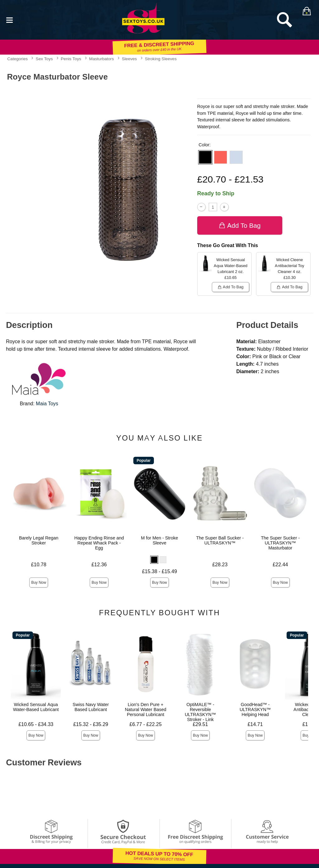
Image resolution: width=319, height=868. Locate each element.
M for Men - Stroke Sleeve (159, 540)
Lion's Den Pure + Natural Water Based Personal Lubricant (146, 710)
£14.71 (255, 724)
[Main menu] (9, 20)
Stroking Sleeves (161, 59)
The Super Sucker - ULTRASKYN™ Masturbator (280, 543)
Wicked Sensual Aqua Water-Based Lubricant (36, 707)
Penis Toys (71, 59)
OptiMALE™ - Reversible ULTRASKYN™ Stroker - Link (200, 712)
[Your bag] (307, 11)
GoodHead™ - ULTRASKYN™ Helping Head (255, 710)
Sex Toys (44, 59)
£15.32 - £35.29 (91, 724)
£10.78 (39, 565)
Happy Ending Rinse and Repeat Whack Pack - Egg (99, 543)
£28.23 (220, 565)
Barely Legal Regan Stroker (39, 540)
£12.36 (99, 565)
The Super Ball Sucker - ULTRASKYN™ (220, 540)
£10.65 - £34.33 (36, 724)
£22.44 (280, 565)
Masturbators (101, 59)
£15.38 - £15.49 (159, 571)
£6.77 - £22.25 (146, 724)
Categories (17, 59)
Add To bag (240, 225)
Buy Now (39, 583)
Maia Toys (47, 404)
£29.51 (200, 724)
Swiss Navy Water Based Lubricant (91, 707)
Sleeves (129, 59)
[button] (205, 157)
